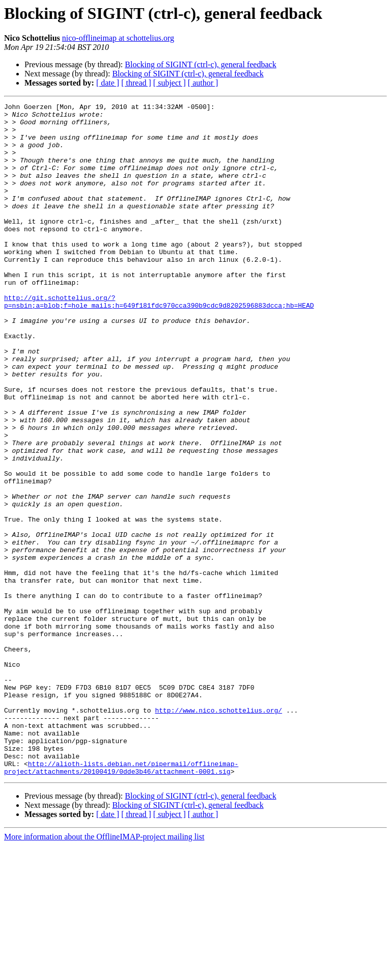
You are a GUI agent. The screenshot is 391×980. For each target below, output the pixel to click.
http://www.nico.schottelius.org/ (218, 832)
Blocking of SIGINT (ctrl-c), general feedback (200, 64)
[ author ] (203, 83)
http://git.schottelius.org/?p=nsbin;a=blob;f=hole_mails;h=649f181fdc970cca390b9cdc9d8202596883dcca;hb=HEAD (159, 342)
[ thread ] (136, 83)
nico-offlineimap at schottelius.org (118, 38)
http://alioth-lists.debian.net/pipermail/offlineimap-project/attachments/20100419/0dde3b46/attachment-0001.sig (121, 901)
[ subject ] (170, 83)
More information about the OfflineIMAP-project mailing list (104, 971)
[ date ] (108, 83)
